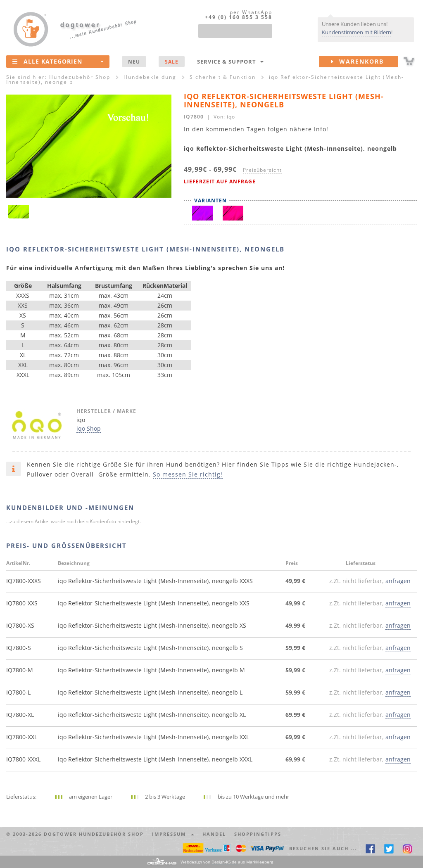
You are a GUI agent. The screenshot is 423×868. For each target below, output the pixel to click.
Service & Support (230, 62)
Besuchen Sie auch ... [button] (323, 848)
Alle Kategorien (58, 61)
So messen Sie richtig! (188, 474)
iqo (231, 116)
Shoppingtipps (258, 834)
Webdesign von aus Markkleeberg (227, 862)
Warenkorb (365, 62)
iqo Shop (89, 428)
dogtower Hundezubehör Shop (94, 834)
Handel (214, 834)
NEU (134, 62)
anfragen (398, 581)
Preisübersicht (262, 170)
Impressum (173, 834)
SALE (172, 62)
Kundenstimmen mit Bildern (356, 32)
